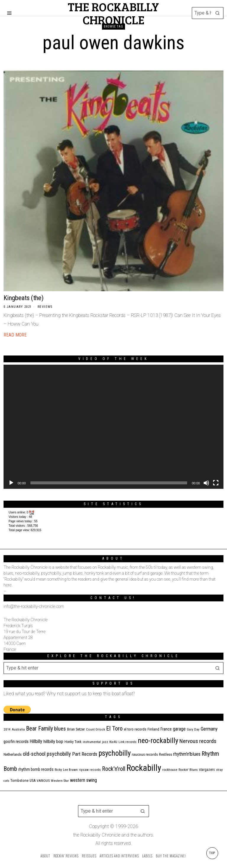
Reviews (45, 307)
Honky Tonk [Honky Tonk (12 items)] (73, 742)
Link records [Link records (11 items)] (128, 742)
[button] (218, 13)
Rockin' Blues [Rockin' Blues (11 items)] (188, 770)
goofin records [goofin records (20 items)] (16, 742)
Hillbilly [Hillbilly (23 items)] (36, 741)
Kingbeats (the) (23, 298)
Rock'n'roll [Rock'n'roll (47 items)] (114, 769)
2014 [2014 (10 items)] (7, 730)
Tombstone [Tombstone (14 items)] (19, 780)
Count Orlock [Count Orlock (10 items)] (95, 730)
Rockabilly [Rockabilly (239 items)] (144, 768)
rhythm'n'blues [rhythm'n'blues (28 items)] (187, 754)
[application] (114, 427)
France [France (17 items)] (166, 729)
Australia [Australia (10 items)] (18, 730)
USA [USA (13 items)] (33, 780)
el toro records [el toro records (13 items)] (135, 729)
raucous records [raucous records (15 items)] (145, 754)
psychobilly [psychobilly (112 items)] (115, 753)
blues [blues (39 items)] (60, 729)
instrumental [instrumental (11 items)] (92, 742)
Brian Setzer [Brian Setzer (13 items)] (76, 729)
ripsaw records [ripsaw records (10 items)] (90, 770)
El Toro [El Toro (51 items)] (114, 728)
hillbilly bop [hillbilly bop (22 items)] (53, 742)
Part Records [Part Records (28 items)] (85, 754)
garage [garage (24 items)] (179, 729)
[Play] (11, 483)
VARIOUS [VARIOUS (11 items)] (43, 781)
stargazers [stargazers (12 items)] (207, 770)
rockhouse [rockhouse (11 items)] (170, 770)
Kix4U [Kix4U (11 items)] (113, 742)
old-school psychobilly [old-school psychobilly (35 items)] (47, 754)
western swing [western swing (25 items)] (83, 780)
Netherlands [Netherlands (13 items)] (13, 754)
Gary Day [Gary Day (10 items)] (193, 730)
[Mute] (206, 483)
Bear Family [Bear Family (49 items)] (39, 728)
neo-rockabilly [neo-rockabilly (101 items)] (158, 740)
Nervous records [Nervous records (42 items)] (198, 741)
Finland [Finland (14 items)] (153, 729)
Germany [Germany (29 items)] (209, 729)
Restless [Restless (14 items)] (166, 754)
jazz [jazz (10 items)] (105, 742)
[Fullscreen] (216, 483)
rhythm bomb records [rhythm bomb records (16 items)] (36, 769)
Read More (15, 335)
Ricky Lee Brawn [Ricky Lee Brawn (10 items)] (66, 770)
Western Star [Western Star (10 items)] (60, 781)
